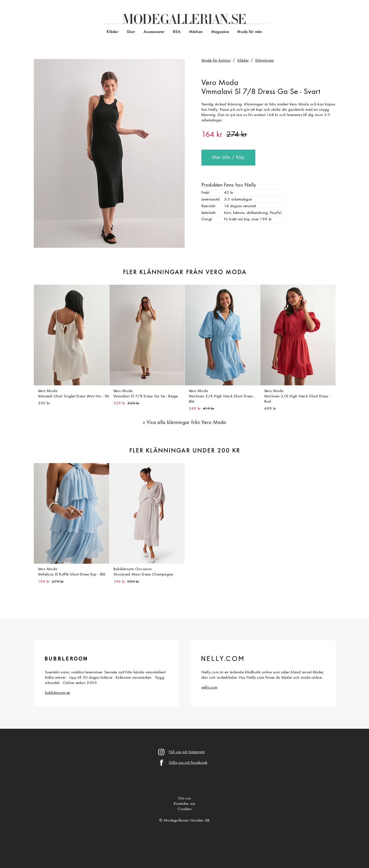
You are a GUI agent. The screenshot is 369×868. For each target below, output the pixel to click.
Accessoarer (154, 32)
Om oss (185, 799)
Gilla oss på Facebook (188, 763)
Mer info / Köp (228, 158)
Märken (196, 32)
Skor (131, 32)
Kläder (113, 32)
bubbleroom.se (58, 693)
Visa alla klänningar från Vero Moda (186, 423)
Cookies (184, 809)
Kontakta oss (184, 804)
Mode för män (250, 32)
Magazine (220, 32)
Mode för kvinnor (216, 61)
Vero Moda (220, 83)
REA (177, 32)
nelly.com (210, 687)
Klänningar (265, 61)
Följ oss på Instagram (187, 752)
